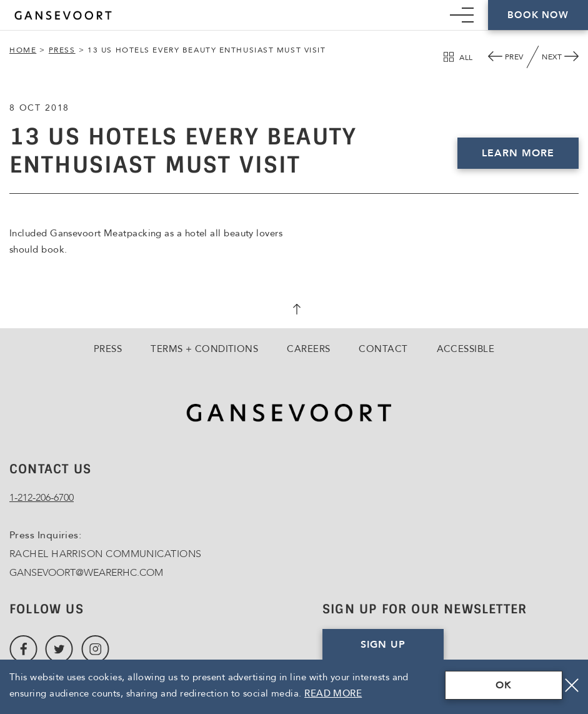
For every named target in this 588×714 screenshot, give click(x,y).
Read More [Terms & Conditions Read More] (333, 693)
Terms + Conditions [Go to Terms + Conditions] (204, 349)
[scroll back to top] (294, 311)
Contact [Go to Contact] (383, 349)
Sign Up (383, 645)
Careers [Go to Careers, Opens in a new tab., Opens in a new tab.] (308, 349)
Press (62, 50)
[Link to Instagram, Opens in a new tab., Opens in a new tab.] (95, 649)
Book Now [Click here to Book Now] (538, 15)
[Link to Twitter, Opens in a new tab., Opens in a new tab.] (59, 649)
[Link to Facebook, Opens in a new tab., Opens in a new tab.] (23, 649)
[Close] (572, 685)
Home (23, 50)
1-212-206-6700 (42, 498)
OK (504, 685)
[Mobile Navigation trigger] (462, 15)
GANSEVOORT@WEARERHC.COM (86, 573)
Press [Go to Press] (108, 349)
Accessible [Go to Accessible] (466, 349)
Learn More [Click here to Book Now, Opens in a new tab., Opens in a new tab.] (518, 153)
